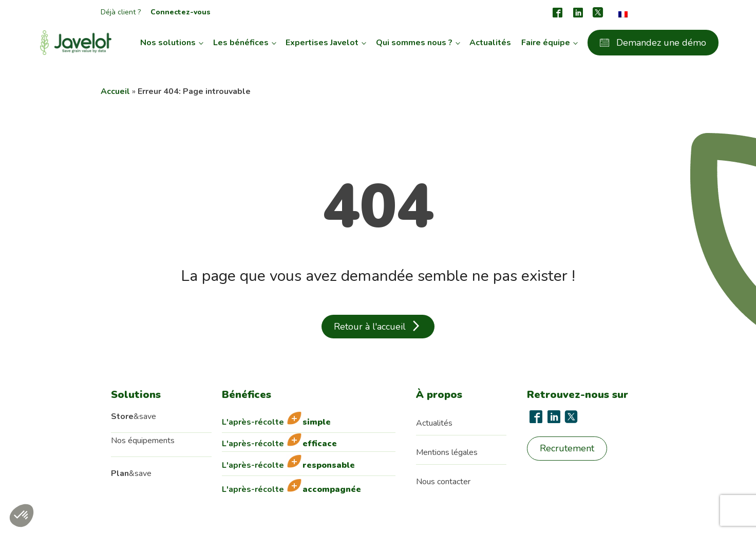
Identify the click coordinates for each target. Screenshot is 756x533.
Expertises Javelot (322, 43)
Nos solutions (168, 43)
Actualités (490, 43)
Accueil (115, 91)
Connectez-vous (181, 12)
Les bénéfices (241, 43)
